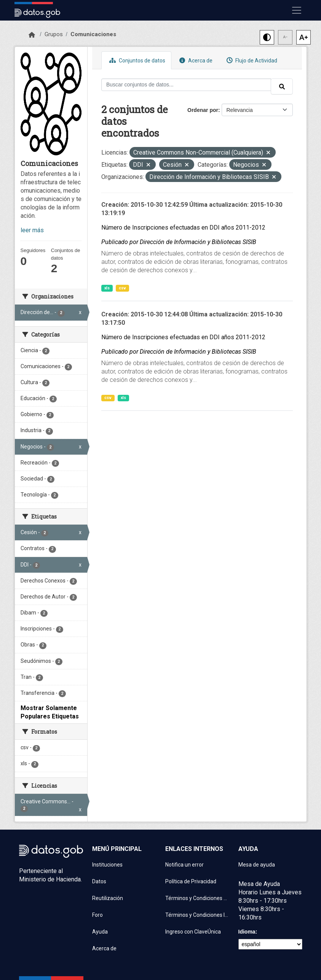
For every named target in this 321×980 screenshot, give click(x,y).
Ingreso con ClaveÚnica (193, 932)
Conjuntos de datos (136, 60)
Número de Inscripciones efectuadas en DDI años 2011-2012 (183, 227)
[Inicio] (32, 35)
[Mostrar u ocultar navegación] (297, 10)
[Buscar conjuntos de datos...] (186, 85)
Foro (97, 915)
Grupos (54, 34)
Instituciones (107, 865)
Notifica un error (184, 865)
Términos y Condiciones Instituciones (197, 915)
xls (107, 288)
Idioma (247, 932)
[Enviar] (282, 86)
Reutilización (108, 898)
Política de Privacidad (191, 881)
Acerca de (195, 60)
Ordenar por (203, 110)
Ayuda (100, 932)
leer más (32, 230)
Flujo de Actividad (251, 60)
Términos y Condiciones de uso (197, 898)
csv (122, 288)
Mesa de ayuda (257, 865)
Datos (99, 881)
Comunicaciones (93, 34)
